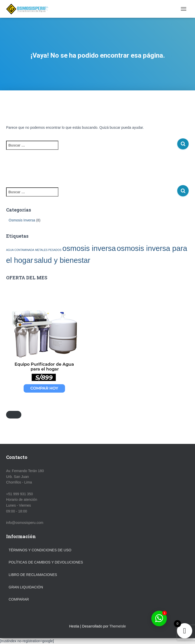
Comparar (19, 599)
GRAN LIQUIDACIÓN (26, 587)
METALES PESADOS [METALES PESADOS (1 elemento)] (48, 250)
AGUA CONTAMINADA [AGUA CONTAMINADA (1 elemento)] (20, 250)
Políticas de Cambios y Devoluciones (46, 562)
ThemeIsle (117, 626)
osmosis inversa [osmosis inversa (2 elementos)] (89, 248)
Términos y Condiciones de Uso (40, 550)
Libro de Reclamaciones (33, 575)
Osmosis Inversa (22, 220)
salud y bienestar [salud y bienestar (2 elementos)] (62, 260)
